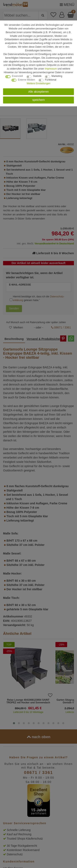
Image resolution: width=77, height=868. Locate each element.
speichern (38, 100)
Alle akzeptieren (39, 92)
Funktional (51, 80)
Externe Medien (26, 80)
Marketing (57, 76)
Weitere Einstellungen (38, 83)
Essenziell (17, 76)
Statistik (37, 76)
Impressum (51, 69)
